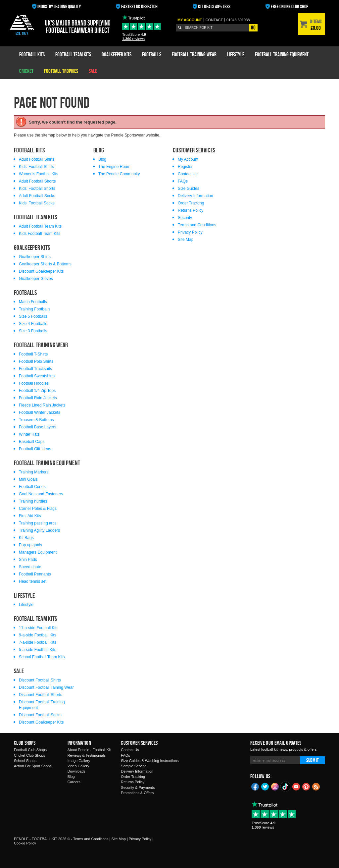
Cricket (26, 71)
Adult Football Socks (37, 196)
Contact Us (188, 174)
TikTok (286, 787)
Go (253, 27)
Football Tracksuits (35, 369)
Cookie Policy (25, 843)
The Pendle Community (119, 174)
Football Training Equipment (282, 54)
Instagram (275, 786)
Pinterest (306, 786)
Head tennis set (33, 581)
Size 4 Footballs (33, 324)
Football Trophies (61, 71)
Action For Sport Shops (33, 766)
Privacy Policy (190, 232)
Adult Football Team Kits (40, 226)
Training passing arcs (38, 523)
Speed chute (30, 567)
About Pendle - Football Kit (89, 750)
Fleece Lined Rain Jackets (42, 405)
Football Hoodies (34, 383)
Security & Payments (138, 787)
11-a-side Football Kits (39, 628)
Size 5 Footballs (33, 316)
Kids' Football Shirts (36, 167)
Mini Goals (28, 479)
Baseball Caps (32, 442)
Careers (74, 782)
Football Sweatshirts (37, 376)
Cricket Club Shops (29, 755)
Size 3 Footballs (33, 331)
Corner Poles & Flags (38, 509)
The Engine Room (114, 167)
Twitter (265, 786)
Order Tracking (191, 203)
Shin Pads (28, 560)
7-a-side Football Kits (38, 642)
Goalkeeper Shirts (35, 257)
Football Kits (32, 54)
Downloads (76, 771)
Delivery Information (195, 196)
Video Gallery (78, 766)
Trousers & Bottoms (36, 420)
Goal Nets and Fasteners (41, 494)
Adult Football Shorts (37, 181)
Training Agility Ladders (39, 530)
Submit (313, 760)
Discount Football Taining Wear (46, 687)
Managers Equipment (38, 552)
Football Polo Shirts (36, 361)
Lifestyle (236, 54)
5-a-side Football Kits (38, 650)
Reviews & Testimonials (87, 755)
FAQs (183, 181)
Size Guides (189, 189)
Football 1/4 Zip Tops (37, 391)
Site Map (186, 240)
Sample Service (134, 766)
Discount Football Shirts (40, 680)
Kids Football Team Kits (40, 234)
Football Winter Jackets (40, 412)
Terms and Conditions (197, 225)
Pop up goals (30, 545)
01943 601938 (238, 20)
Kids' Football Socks (37, 203)
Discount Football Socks (40, 715)
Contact (214, 20)
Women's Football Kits (39, 174)
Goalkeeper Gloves (36, 279)
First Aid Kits (30, 516)
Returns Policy (191, 210)
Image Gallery (79, 761)
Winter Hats (29, 434)
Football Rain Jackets (38, 398)
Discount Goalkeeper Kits (41, 271)
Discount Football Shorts (41, 695)
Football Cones (32, 487)
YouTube (296, 786)
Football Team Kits (73, 54)
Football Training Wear (194, 54)
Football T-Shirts (33, 354)
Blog (102, 159)
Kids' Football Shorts (37, 189)
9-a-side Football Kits (38, 635)
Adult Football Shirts (37, 159)
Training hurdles (33, 501)
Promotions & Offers (137, 793)
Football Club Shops (30, 750)
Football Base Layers (38, 427)
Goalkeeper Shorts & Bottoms (45, 264)
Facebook (255, 786)
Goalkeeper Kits (117, 54)
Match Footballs (33, 302)
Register (185, 167)
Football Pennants (35, 574)
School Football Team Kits (42, 657)
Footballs (152, 54)
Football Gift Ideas (35, 449)
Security (185, 218)
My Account (190, 20)
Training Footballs (35, 309)
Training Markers (34, 472)
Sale (93, 71)
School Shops (25, 761)
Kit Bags (26, 538)
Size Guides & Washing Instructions (150, 761)
